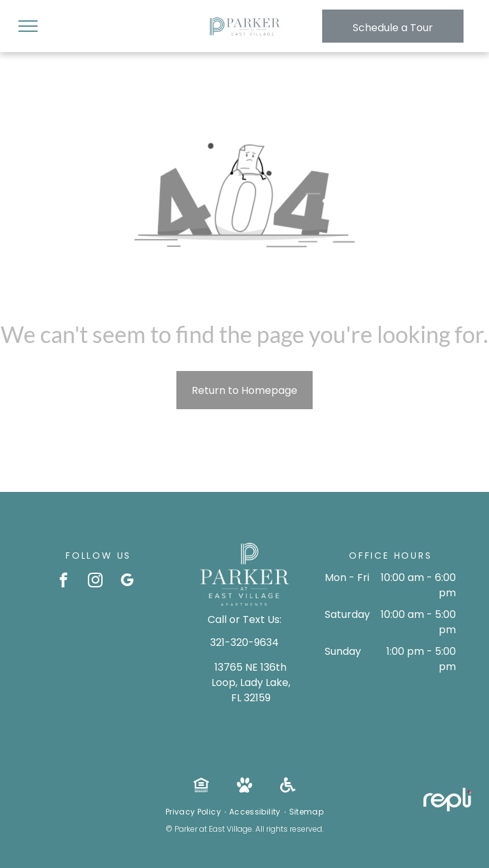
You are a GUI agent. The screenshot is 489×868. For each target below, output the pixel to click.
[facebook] (63, 582)
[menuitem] (194, 812)
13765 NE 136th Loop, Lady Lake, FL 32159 (251, 682)
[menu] (28, 26)
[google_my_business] (127, 582)
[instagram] (95, 582)
